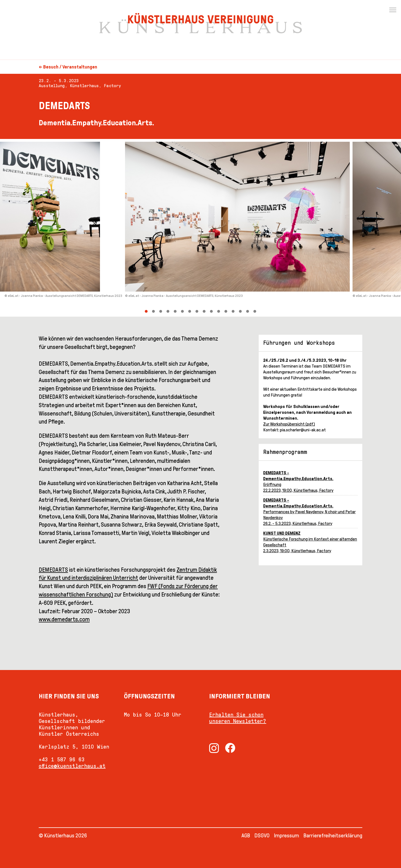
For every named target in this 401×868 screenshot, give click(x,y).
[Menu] (393, 10)
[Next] (301, 228)
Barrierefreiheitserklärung (333, 835)
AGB (246, 835)
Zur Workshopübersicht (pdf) (289, 424)
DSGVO (262, 835)
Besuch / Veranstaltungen (70, 67)
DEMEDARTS (53, 570)
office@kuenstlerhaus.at (72, 766)
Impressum (287, 835)
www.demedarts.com (64, 619)
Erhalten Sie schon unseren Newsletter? (238, 718)
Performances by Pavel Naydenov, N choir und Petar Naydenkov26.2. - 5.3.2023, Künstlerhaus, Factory (309, 512)
